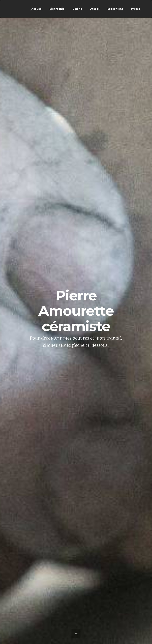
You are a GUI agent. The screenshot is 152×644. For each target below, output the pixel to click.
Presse (136, 9)
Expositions (115, 9)
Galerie (77, 9)
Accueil (37, 9)
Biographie (57, 9)
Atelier (95, 9)
